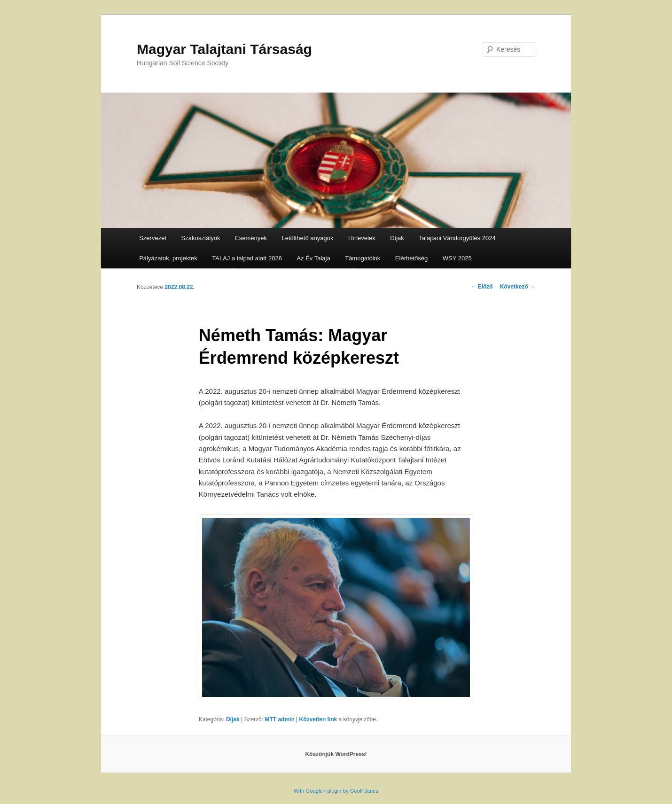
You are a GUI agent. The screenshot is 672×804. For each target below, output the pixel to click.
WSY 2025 (457, 258)
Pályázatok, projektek (168, 258)
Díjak (397, 238)
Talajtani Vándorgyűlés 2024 (457, 238)
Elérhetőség (411, 258)
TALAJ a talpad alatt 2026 (247, 258)
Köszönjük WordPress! (336, 754)
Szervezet (153, 238)
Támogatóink (363, 258)
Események (251, 238)
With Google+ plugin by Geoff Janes (336, 791)
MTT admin (279, 719)
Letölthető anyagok (308, 238)
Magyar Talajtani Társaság (224, 49)
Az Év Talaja (313, 258)
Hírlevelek (362, 238)
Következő (518, 287)
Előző (481, 287)
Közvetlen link (319, 719)
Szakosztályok (201, 238)
